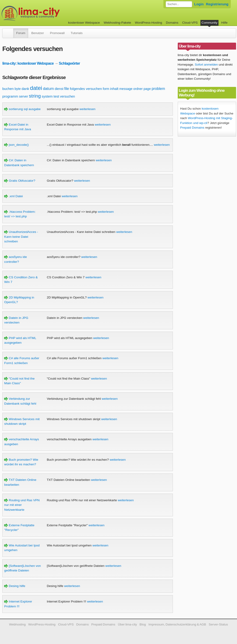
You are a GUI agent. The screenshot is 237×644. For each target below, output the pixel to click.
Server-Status (218, 624)
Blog (143, 624)
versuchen (67, 96)
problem (158, 89)
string (35, 96)
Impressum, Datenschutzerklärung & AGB (177, 624)
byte (18, 89)
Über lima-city (127, 624)
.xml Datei (13, 196)
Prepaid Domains (192, 128)
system (47, 96)
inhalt (114, 89)
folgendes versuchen (86, 89)
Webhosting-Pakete (117, 23)
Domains (172, 23)
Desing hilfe (15, 586)
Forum (21, 33)
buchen (8, 89)
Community (210, 23)
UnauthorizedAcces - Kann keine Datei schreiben (21, 237)
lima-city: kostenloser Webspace (28, 63)
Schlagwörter (69, 63)
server (23, 96)
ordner (138, 89)
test (56, 96)
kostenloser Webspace (84, 23)
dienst (59, 89)
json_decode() (16, 145)
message (126, 89)
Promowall (57, 33)
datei (36, 88)
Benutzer (37, 33)
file (67, 89)
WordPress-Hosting (149, 23)
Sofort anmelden (206, 65)
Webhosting (17, 624)
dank (25, 89)
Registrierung (217, 4)
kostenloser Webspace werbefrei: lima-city (48, 13)
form (106, 89)
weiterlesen (88, 109)
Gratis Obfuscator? (20, 181)
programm (10, 96)
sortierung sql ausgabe (22, 109)
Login (199, 4)
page (147, 89)
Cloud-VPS (190, 23)
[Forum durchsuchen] (179, 4)
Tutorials (77, 33)
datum (48, 89)
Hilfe (224, 23)
